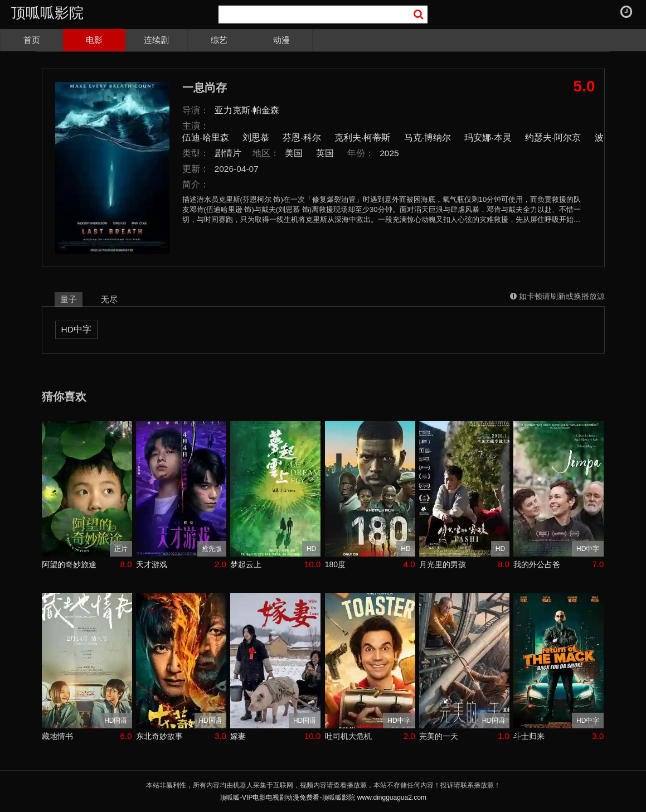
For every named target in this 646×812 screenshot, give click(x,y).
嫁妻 (238, 736)
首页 (32, 40)
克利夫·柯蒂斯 (362, 137)
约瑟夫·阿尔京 (553, 137)
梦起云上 (246, 564)
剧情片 (228, 153)
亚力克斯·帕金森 (247, 110)
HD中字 (76, 329)
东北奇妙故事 (159, 736)
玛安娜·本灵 (488, 137)
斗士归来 (529, 736)
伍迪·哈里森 (206, 137)
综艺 (219, 40)
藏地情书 (57, 736)
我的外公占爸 (537, 564)
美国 (294, 153)
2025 (389, 153)
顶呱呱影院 (47, 13)
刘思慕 (256, 137)
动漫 (281, 40)
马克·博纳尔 (428, 137)
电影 (94, 40)
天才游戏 (152, 564)
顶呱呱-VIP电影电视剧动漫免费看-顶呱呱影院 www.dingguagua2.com (323, 797)
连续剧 (156, 40)
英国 (325, 153)
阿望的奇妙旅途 (69, 564)
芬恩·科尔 (302, 137)
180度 (335, 564)
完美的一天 (439, 736)
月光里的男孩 (443, 564)
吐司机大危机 (348, 736)
